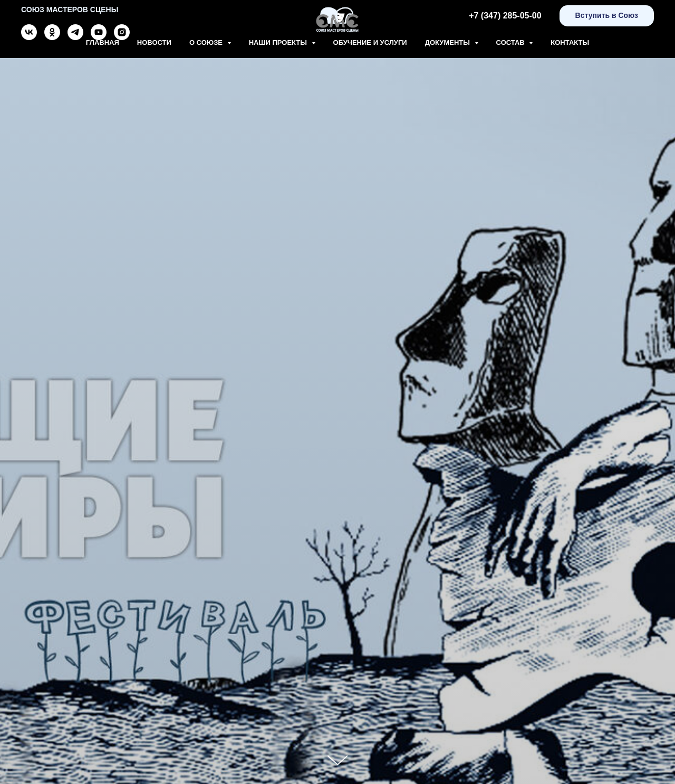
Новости (154, 42)
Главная (103, 42)
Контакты (570, 42)
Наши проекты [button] (279, 42)
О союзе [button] (207, 42)
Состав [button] (512, 42)
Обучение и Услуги (370, 42)
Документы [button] (449, 42)
